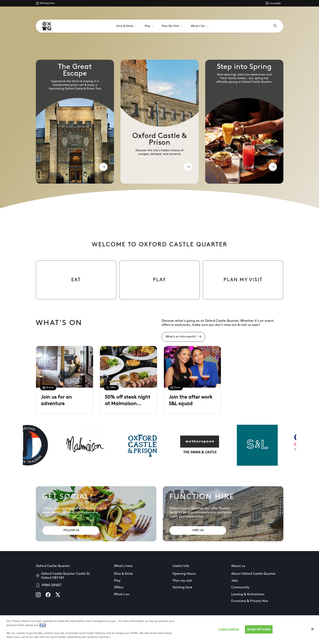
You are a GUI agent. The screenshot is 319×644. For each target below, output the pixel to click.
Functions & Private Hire (250, 601)
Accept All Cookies (259, 629)
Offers (119, 588)
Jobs (235, 581)
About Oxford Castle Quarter (253, 574)
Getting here (47, 3)
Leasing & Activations (248, 594)
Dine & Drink (123, 574)
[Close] (312, 629)
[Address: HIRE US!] (198, 530)
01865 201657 (51, 585)
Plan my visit (182, 581)
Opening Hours (184, 574)
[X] (58, 595)
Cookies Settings (229, 629)
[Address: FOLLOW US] (71, 530)
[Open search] (275, 26)
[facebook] (48, 595)
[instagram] (38, 595)
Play (117, 581)
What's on (122, 594)
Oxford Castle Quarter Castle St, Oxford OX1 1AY (66, 576)
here (43, 625)
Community (240, 588)
